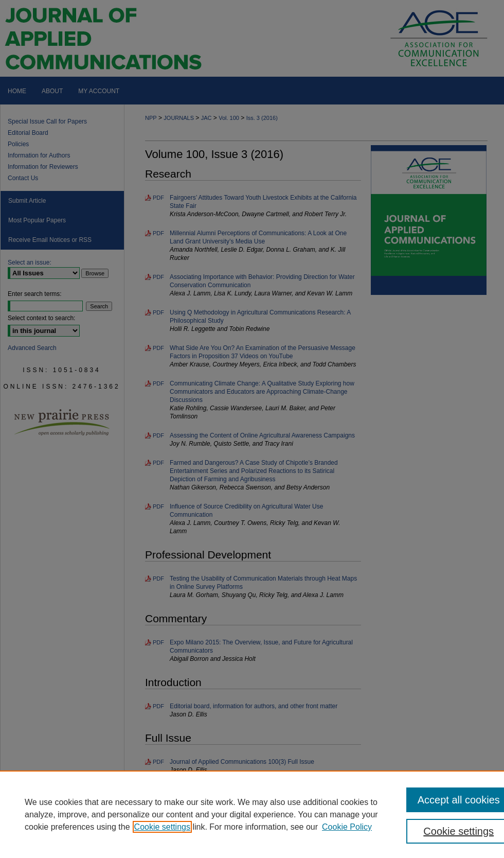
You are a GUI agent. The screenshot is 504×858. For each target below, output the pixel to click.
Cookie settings (162, 827)
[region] (252, 814)
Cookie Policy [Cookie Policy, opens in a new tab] (347, 827)
